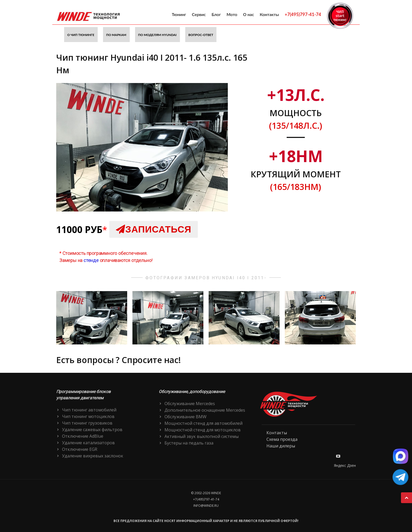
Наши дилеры (281, 446)
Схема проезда (282, 439)
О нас (249, 14)
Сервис (199, 14)
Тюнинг (179, 14)
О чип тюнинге (81, 35)
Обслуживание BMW (186, 417)
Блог (216, 14)
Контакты (269, 14)
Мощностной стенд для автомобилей (204, 423)
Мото (232, 14)
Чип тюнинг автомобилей (89, 410)
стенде (91, 260)
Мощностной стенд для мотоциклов (203, 430)
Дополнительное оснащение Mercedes (205, 410)
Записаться (154, 229)
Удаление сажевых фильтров (92, 430)
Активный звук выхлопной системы (202, 436)
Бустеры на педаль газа (189, 443)
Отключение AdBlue (83, 436)
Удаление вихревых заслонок (93, 456)
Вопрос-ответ (201, 35)
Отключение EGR (80, 449)
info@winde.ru (206, 506)
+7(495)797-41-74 (303, 14)
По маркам (116, 35)
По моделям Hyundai (157, 35)
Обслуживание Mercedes (190, 404)
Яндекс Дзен (345, 465)
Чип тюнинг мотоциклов (88, 416)
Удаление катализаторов (88, 443)
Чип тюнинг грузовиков (87, 423)
